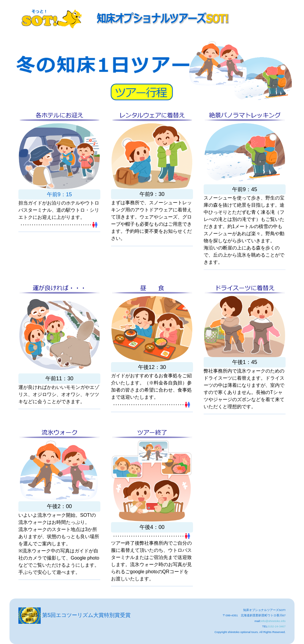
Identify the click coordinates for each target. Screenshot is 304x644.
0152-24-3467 (277, 626)
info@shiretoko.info (273, 621)
